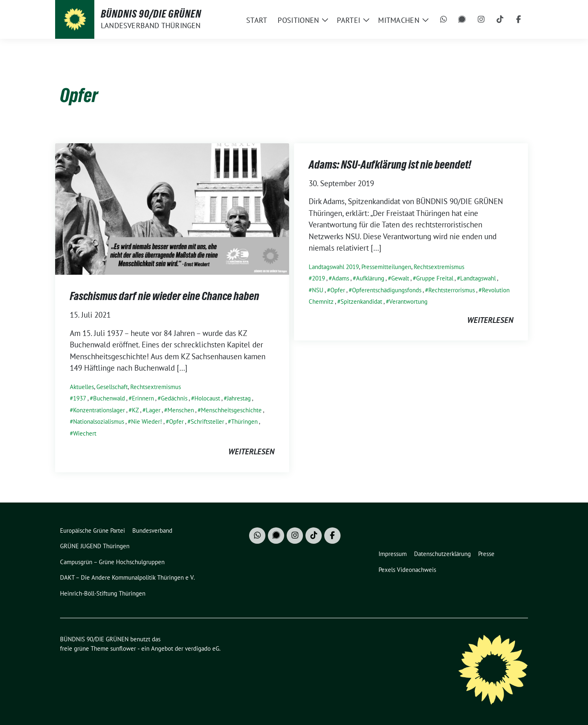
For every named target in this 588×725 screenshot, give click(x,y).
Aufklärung (370, 278)
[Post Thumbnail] (172, 208)
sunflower (123, 648)
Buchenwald (109, 398)
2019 (318, 278)
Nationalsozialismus (99, 421)
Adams (341, 278)
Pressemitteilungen (386, 267)
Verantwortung (408, 301)
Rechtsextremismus (156, 387)
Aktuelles (82, 387)
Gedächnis (174, 398)
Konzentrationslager (99, 410)
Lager (153, 410)
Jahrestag (239, 398)
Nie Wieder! (147, 421)
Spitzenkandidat (361, 301)
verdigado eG (202, 648)
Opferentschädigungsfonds (387, 290)
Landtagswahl (478, 278)
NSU (318, 290)
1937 (80, 398)
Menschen (181, 410)
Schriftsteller (207, 421)
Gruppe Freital (435, 278)
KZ (135, 410)
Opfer (176, 421)
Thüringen (244, 421)
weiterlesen (251, 451)
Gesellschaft (112, 387)
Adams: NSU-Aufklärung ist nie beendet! (390, 165)
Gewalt (400, 278)
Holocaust (207, 398)
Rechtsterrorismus (452, 290)
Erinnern (143, 398)
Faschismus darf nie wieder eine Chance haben (165, 296)
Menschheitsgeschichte (231, 410)
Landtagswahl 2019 (334, 267)
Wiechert (85, 433)
